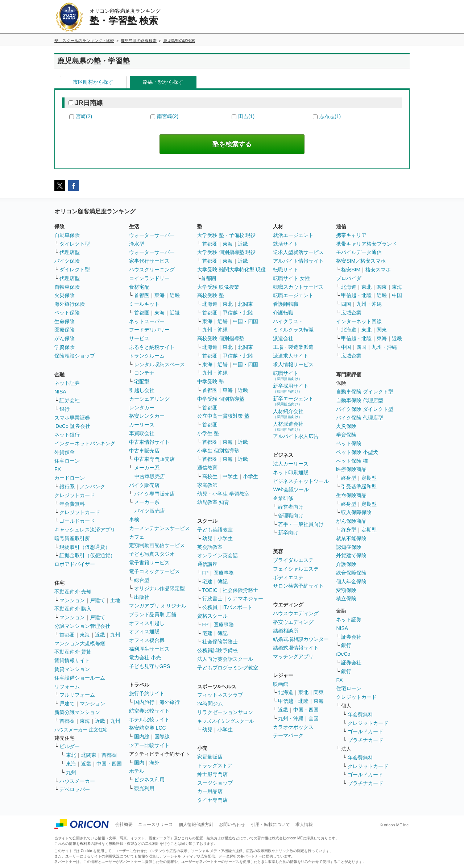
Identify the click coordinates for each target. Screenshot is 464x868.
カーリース (142, 425)
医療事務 (224, 573)
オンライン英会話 (217, 555)
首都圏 (67, 635)
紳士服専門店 (212, 774)
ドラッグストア (215, 765)
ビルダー (70, 746)
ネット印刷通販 (291, 472)
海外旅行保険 (70, 304)
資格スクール (212, 616)
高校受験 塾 (211, 295)
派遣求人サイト (291, 356)
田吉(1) (246, 116)
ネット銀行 (67, 435)
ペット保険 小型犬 (357, 452)
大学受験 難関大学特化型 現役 (232, 270)
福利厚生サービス (149, 649)
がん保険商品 (351, 521)
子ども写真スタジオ (152, 554)
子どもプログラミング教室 (228, 668)
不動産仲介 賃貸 (73, 652)
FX (58, 469)
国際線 (162, 736)
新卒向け (288, 533)
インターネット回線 (359, 321)
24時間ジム (210, 704)
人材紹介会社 (288, 414)
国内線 (142, 736)
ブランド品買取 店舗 (153, 614)
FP (206, 573)
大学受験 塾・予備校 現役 (227, 235)
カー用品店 (210, 791)
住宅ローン (67, 461)
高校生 (210, 476)
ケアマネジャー (245, 598)
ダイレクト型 (75, 244)
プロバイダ (349, 278)
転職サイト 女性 (291, 278)
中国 (397, 295)
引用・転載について (270, 825)
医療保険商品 (351, 469)
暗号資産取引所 (72, 538)
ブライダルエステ (293, 560)
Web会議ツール (291, 489)
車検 (134, 519)
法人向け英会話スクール (225, 659)
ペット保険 (67, 313)
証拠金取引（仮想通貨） (87, 555)
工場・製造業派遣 (293, 347)
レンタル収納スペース (159, 364)
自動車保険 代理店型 (360, 400)
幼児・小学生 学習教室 (223, 494)
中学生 (230, 476)
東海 (85, 635)
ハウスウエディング (296, 613)
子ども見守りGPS (150, 666)
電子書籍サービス (149, 563)
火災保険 (65, 295)
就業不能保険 (351, 538)
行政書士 (212, 598)
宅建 (207, 581)
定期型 (369, 478)
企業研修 (283, 498)
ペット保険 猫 (352, 461)
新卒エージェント (293, 401)
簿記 (223, 581)
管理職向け (291, 516)
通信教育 (207, 468)
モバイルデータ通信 (359, 252)
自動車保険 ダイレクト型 (365, 392)
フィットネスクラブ (220, 695)
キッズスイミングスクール (225, 721)
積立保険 (346, 598)
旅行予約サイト (147, 693)
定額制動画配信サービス (157, 545)
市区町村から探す (93, 82)
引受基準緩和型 (359, 487)
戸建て (98, 600)
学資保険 (65, 347)
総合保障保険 (351, 573)
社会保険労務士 (240, 590)
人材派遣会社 (288, 426)
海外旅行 (170, 702)
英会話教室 (210, 547)
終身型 (349, 478)
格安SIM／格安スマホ (361, 261)
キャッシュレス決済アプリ (85, 530)
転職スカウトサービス (298, 287)
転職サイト (286, 270)
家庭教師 (207, 485)
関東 (319, 692)
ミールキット (144, 304)
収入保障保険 (356, 512)
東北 (71, 755)
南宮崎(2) (168, 116)
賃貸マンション (72, 669)
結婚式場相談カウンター (301, 639)
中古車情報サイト (149, 442)
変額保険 (346, 590)
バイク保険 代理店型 (360, 418)
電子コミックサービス (154, 571)
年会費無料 (72, 504)
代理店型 (70, 252)
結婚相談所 (286, 631)
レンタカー (142, 408)
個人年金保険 (351, 581)
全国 (314, 718)
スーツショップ (215, 783)
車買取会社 (142, 433)
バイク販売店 (144, 485)
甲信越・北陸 (238, 313)
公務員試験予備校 (217, 650)
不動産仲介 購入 (73, 609)
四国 (346, 304)
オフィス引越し (147, 623)
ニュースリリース (156, 825)
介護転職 (283, 313)
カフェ (137, 537)
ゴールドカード (77, 521)
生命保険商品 (351, 495)
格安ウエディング (293, 622)
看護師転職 (286, 304)
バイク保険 (67, 261)
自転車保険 (67, 287)
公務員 (210, 607)
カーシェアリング (149, 399)
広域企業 (351, 313)
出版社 (142, 597)
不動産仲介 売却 (73, 592)
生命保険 (65, 321)
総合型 (142, 580)
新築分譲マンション (77, 712)
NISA (60, 392)
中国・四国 (109, 764)
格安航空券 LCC (148, 728)
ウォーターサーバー (152, 235)
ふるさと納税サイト (152, 347)
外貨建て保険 (351, 555)
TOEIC (210, 590)
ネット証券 (67, 383)
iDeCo (343, 654)
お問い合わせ (232, 825)
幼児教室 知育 (213, 502)
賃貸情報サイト (72, 660)
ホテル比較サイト (149, 719)
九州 (115, 635)
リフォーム (67, 687)
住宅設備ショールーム (80, 678)
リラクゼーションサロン (225, 712)
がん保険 (65, 338)
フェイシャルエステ (296, 569)
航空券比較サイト (149, 711)
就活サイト (286, 244)
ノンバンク (92, 487)
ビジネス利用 (149, 780)
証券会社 (70, 400)
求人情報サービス (293, 364)
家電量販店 (210, 757)
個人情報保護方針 (196, 825)
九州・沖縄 (215, 330)
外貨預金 (65, 452)
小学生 (250, 476)
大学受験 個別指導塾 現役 (227, 252)
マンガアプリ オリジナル (158, 606)
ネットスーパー (147, 321)
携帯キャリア (351, 235)
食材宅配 (139, 287)
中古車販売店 (144, 451)
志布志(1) (330, 116)
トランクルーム (147, 356)
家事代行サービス (149, 261)
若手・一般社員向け (301, 524)
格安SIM (351, 270)
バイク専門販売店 (154, 494)
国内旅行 (144, 702)
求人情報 (304, 825)
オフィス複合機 (147, 640)
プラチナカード (365, 740)
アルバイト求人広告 (296, 436)
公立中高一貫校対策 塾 (223, 416)
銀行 (65, 409)
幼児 (207, 538)
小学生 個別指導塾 (218, 451)
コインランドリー (149, 278)
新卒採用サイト (291, 388)
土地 (115, 600)
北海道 (210, 304)
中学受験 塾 (211, 381)
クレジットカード (75, 495)
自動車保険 (67, 235)
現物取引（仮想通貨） (85, 547)
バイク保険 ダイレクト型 (365, 409)
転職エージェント (293, 295)
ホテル (137, 771)
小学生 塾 (208, 433)
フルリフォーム (77, 695)
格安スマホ (378, 270)
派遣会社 (283, 338)
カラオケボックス (293, 727)
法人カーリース (291, 464)
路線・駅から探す (163, 82)
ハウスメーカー (77, 781)
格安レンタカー (147, 416)
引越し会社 (142, 390)
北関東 (89, 755)
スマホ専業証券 (72, 418)
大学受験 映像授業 (218, 287)
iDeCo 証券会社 (72, 426)
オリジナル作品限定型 (159, 588)
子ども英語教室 (215, 530)
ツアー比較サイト (149, 745)
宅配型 (142, 381)
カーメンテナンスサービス (159, 528)
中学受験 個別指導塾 (221, 399)
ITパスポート (237, 607)
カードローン (70, 478)
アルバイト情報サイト (298, 261)
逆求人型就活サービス (298, 252)
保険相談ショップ (75, 356)
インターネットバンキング (85, 443)
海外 (154, 763)
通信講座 (207, 564)
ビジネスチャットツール (301, 481)
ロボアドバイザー (75, 564)
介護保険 (346, 564)
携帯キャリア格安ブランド (366, 244)
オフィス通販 (144, 631)
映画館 (281, 684)
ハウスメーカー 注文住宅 (81, 730)
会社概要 (124, 825)
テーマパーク (288, 735)
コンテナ (144, 373)
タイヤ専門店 (212, 800)
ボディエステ (288, 577)
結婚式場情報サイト (296, 648)
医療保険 (65, 330)
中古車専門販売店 (154, 459)
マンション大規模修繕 (80, 643)
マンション (72, 600)
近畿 (100, 635)
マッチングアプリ (293, 656)
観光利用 (144, 788)
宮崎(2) (84, 116)
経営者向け (291, 507)
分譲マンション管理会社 (82, 626)
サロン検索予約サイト (298, 586)
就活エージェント (293, 235)
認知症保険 (349, 547)
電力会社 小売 (145, 658)
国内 (139, 763)
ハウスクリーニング (152, 270)
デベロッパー (75, 789)
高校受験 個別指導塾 (221, 338)
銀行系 (67, 487)
